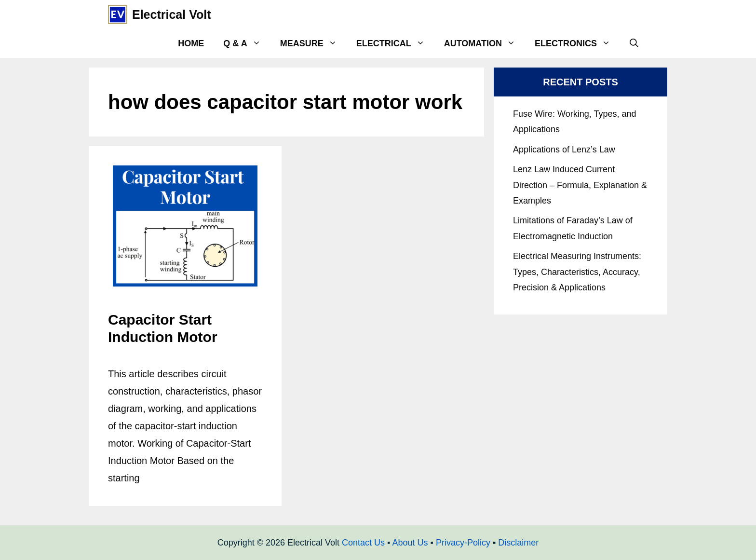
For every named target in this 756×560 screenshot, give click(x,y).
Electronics (577, 43)
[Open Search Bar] (634, 43)
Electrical (395, 43)
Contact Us (363, 543)
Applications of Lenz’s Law (564, 150)
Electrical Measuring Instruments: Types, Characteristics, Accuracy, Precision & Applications (577, 272)
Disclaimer (518, 543)
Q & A (247, 43)
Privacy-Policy (463, 543)
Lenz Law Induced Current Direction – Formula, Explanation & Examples (580, 185)
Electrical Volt (172, 14)
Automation (485, 43)
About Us (410, 543)
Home (191, 43)
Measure (313, 43)
